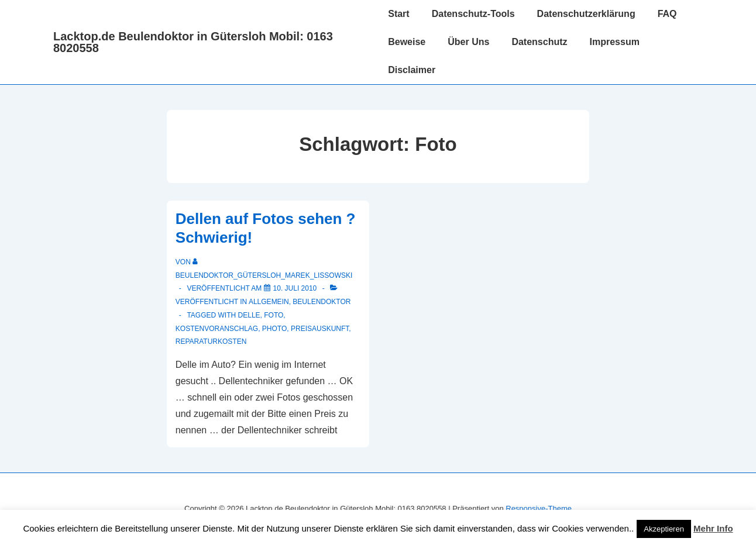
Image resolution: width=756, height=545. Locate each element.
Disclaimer (412, 70)
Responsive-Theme (539, 508)
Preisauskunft (320, 329)
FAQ (667, 14)
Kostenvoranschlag (217, 329)
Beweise (407, 42)
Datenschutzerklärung (586, 14)
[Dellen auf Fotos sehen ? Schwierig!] (295, 288)
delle (249, 315)
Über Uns (468, 42)
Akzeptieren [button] (664, 529)
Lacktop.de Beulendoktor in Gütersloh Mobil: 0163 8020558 (193, 42)
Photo (274, 329)
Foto (274, 315)
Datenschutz (539, 42)
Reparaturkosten (211, 342)
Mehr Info (713, 528)
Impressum (615, 42)
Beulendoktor (322, 302)
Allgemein (269, 302)
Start (398, 14)
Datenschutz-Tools (473, 14)
